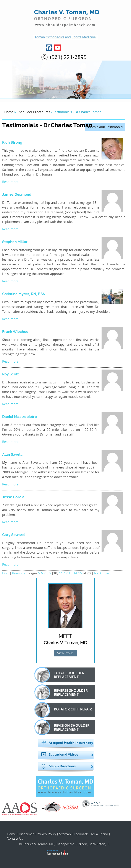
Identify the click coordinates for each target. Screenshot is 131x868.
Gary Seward (13, 535)
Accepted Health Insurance (70, 743)
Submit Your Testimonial (105, 127)
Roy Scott (10, 374)
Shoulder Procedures (34, 112)
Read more (10, 182)
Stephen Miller (15, 242)
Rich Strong (12, 142)
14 (75, 573)
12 (66, 573)
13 (71, 573)
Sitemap (65, 834)
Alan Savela (12, 454)
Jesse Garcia (13, 497)
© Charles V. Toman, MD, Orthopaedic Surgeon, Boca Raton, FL (65, 844)
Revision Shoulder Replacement (64, 727)
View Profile (65, 653)
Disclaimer (26, 834)
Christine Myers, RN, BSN (24, 294)
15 (80, 573)
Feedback (81, 834)
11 (61, 573)
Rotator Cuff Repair (65, 710)
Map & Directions (62, 766)
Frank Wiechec (15, 332)
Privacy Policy (46, 834)
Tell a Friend (99, 834)
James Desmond (17, 194)
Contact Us (15, 838)
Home (9, 112)
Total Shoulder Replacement (62, 675)
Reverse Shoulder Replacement (63, 692)
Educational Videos (63, 755)
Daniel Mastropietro (19, 417)
